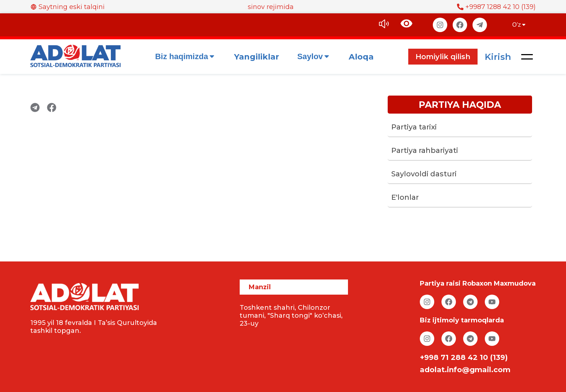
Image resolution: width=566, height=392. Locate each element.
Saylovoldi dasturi (424, 174)
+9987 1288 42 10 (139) (496, 7)
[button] (527, 57)
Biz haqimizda (186, 56)
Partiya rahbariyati (425, 150)
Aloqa (361, 57)
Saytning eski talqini (68, 7)
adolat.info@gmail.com (465, 370)
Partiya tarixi (414, 127)
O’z (519, 25)
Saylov (314, 56)
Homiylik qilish (443, 57)
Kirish (498, 57)
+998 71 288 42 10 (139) (464, 357)
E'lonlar (405, 197)
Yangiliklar (256, 57)
